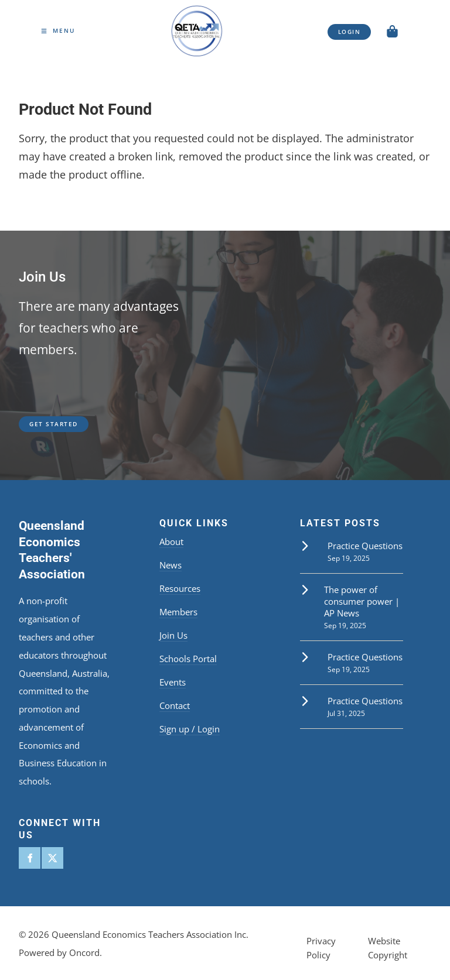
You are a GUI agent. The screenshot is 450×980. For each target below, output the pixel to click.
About (171, 542)
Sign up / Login (190, 729)
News (171, 565)
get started (43, 421)
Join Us (173, 635)
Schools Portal (188, 659)
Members (178, 612)
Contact (175, 705)
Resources (180, 588)
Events (173, 682)
